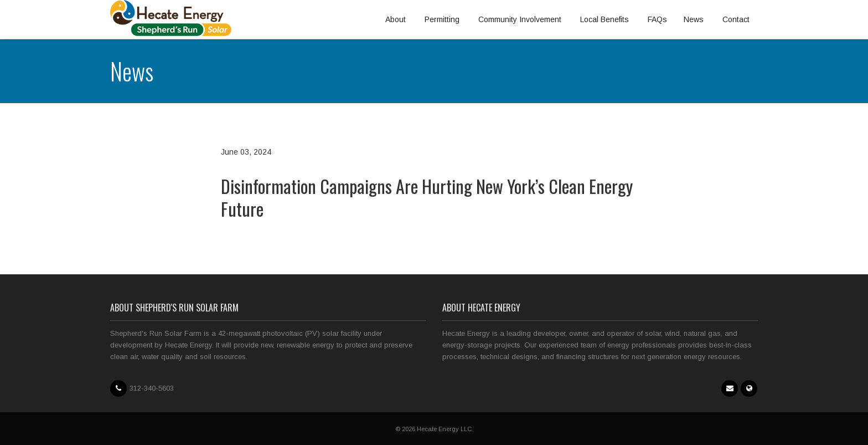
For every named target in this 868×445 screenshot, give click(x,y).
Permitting (442, 19)
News (694, 19)
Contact (736, 19)
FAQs (657, 19)
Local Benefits (604, 19)
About (396, 19)
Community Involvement (520, 19)
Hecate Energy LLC (444, 429)
